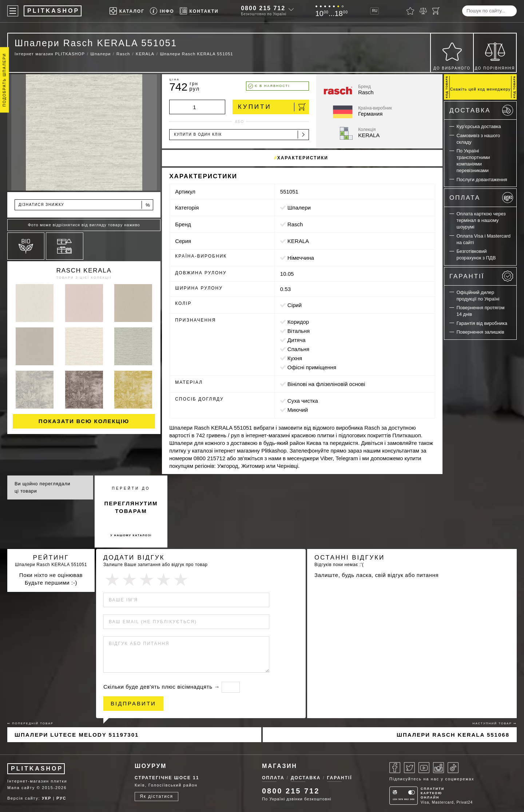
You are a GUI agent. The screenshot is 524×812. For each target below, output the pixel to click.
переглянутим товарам (131, 507)
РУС (61, 798)
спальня (298, 349)
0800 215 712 (263, 8)
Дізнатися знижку (84, 205)
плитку (178, 451)
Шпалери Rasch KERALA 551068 (453, 735)
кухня (295, 358)
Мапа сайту (21, 788)
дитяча (297, 340)
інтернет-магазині (268, 435)
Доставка (481, 110)
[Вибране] (410, 11)
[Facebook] (395, 768)
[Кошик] (436, 11)
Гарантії (481, 276)
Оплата (481, 198)
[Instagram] (438, 768)
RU (374, 11)
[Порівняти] (423, 11)
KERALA (298, 241)
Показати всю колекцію (84, 421)
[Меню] (13, 11)
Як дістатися (156, 796)
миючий (298, 410)
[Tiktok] (453, 768)
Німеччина (301, 258)
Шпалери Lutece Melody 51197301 (77, 735)
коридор (298, 322)
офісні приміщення (312, 367)
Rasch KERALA (84, 270)
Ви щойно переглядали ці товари (42, 487)
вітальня (299, 331)
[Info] (162, 11)
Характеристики (303, 158)
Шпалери (299, 208)
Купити (272, 107)
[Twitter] (409, 768)
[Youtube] (424, 768)
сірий (295, 305)
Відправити (133, 703)
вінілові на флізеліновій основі (326, 384)
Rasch (295, 224)
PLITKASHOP (37, 769)
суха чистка (303, 401)
